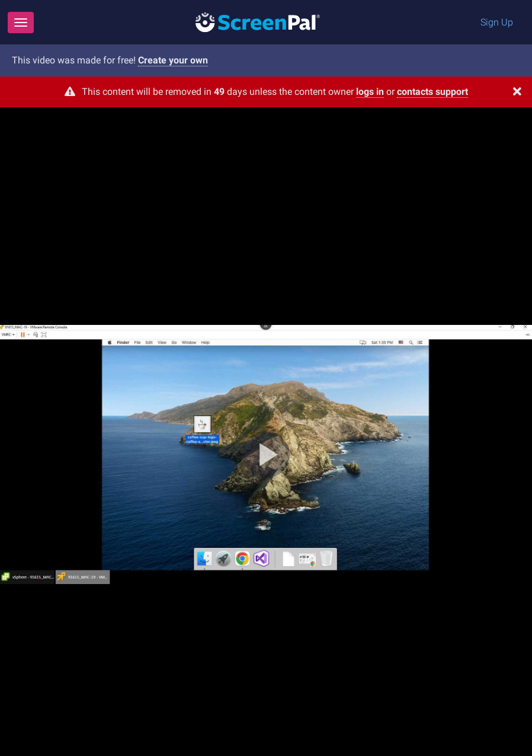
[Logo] (258, 22)
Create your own (173, 60)
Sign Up (497, 22)
